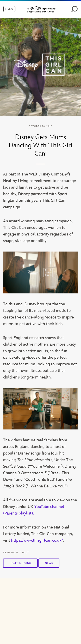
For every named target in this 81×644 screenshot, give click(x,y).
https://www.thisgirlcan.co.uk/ (37, 540)
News (49, 563)
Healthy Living (20, 563)
